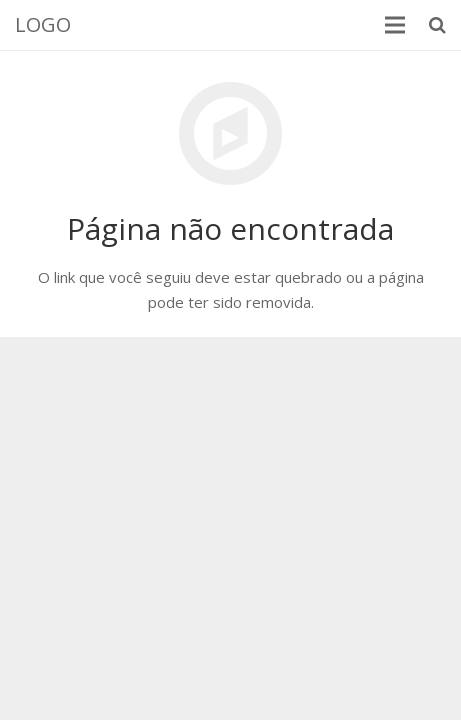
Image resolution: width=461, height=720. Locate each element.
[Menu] (395, 25)
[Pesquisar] (437, 25)
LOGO (43, 24)
